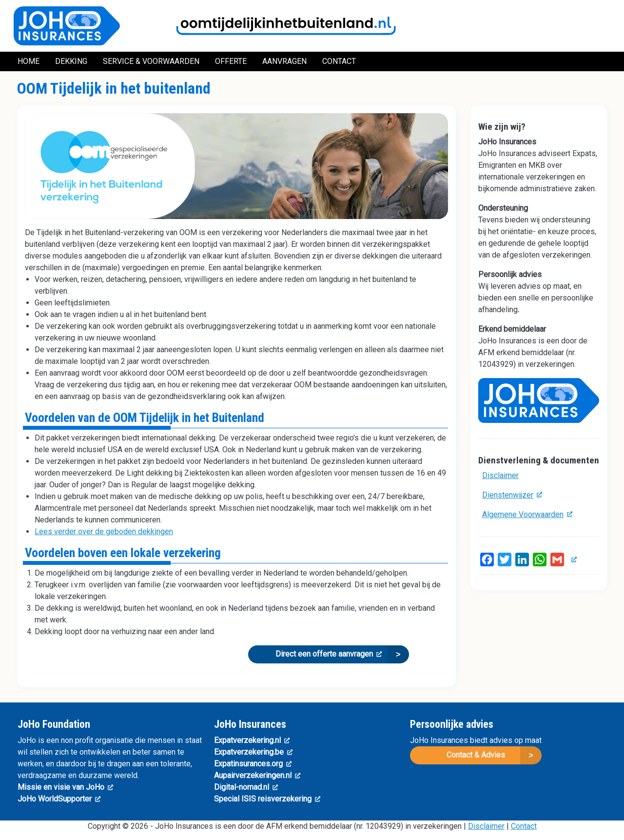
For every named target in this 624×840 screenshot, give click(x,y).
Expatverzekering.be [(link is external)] (253, 752)
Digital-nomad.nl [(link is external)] (246, 787)
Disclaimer (500, 475)
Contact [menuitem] (339, 61)
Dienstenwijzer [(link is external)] (512, 495)
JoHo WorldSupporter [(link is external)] (59, 799)
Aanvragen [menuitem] (284, 61)
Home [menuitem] (29, 61)
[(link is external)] (572, 559)
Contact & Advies (476, 755)
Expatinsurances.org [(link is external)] (253, 764)
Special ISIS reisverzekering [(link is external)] (267, 799)
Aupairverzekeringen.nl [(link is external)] (257, 775)
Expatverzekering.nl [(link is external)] (252, 740)
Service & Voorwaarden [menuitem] (151, 61)
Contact (524, 826)
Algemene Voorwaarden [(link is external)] (527, 514)
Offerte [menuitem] (231, 61)
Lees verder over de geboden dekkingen (104, 531)
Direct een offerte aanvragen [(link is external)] (329, 654)
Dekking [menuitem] (71, 61)
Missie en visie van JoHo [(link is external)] (65, 787)
